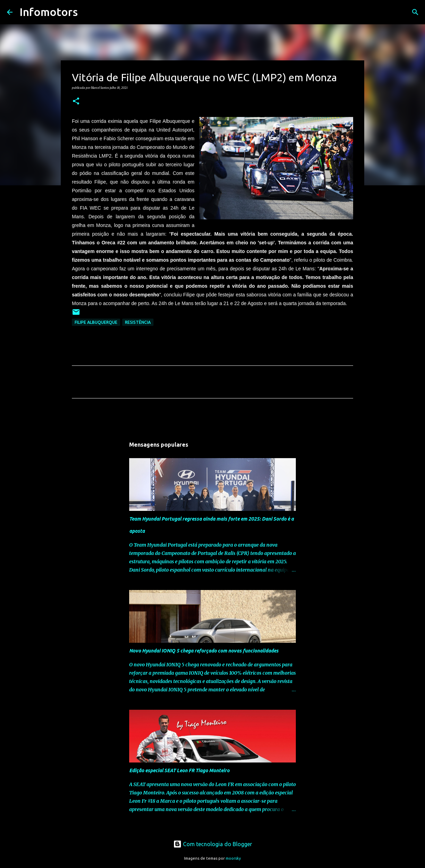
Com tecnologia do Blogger (213, 844)
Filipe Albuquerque (96, 322)
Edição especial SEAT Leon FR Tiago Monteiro (179, 770)
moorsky (233, 858)
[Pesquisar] (87, 12)
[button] (76, 101)
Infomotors (49, 12)
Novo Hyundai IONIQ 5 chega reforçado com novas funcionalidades (204, 651)
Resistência (138, 322)
